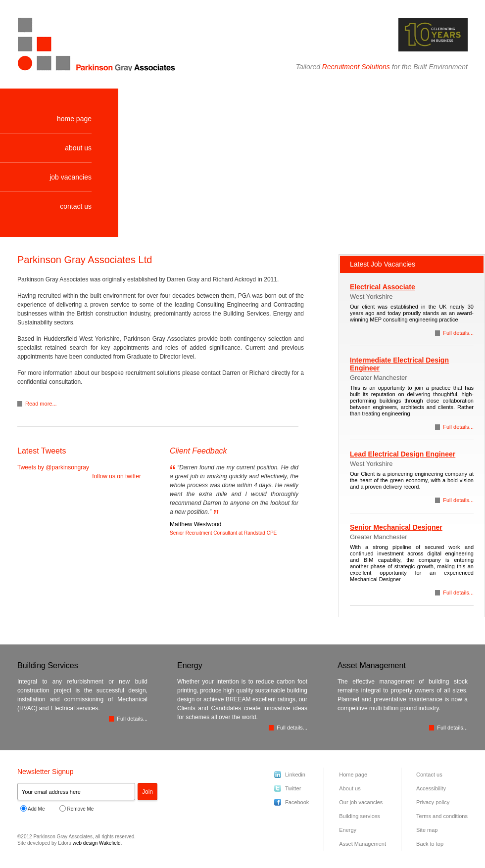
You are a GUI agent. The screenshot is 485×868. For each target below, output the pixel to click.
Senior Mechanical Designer (396, 527)
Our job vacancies (361, 802)
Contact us (429, 775)
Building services (360, 816)
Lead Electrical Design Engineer (403, 454)
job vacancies (71, 177)
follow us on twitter (117, 476)
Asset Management (363, 844)
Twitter (293, 788)
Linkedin (295, 775)
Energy (348, 830)
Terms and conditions (442, 816)
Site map (427, 830)
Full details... (458, 333)
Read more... (41, 404)
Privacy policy (433, 802)
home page (74, 119)
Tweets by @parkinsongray (53, 467)
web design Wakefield (97, 843)
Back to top (430, 844)
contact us (76, 206)
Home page (353, 775)
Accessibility (431, 788)
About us (350, 788)
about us (78, 148)
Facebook (297, 802)
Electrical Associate (383, 287)
